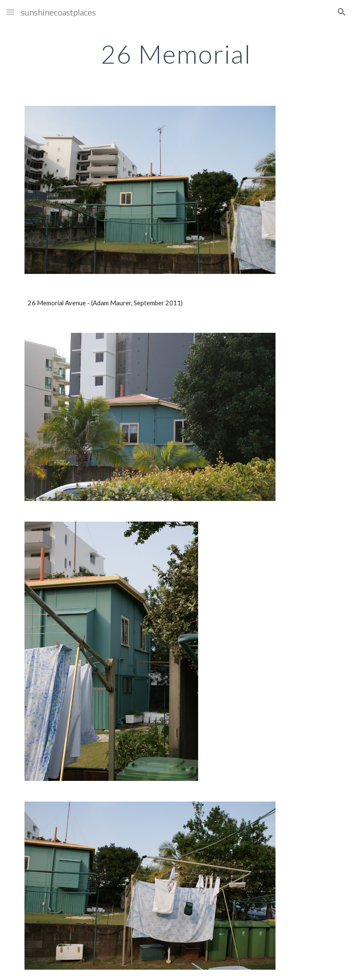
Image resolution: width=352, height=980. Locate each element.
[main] (176, 54)
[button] (10, 12)
